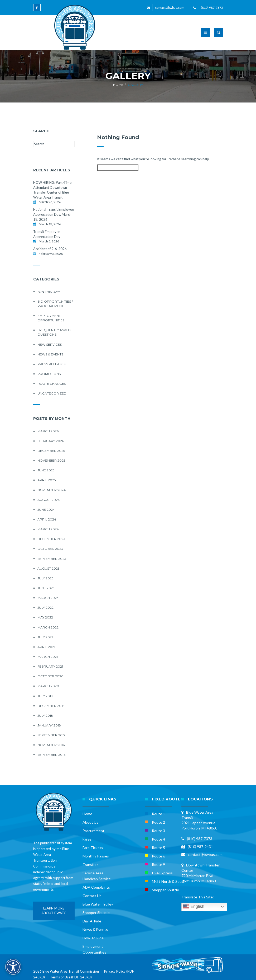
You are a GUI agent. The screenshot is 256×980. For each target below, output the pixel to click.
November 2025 (51, 460)
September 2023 (52, 559)
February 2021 (50, 666)
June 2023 (46, 588)
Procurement (93, 831)
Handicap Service (97, 879)
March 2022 (48, 627)
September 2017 (51, 735)
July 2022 (45, 608)
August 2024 (49, 500)
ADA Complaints (96, 887)
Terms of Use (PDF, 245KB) (71, 977)
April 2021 (46, 647)
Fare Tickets (93, 848)
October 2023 (50, 549)
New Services (50, 344)
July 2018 (45, 716)
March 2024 (48, 529)
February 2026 (51, 441)
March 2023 (48, 598)
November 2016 (51, 745)
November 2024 (52, 490)
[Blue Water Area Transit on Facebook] (38, 10)
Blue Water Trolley (98, 904)
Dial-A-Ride (92, 921)
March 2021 (48, 657)
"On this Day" (49, 292)
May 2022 (45, 617)
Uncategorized (52, 393)
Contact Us (92, 896)
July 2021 (45, 637)
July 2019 (45, 696)
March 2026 (48, 431)
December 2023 (51, 539)
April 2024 (47, 519)
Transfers (91, 864)
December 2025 (51, 451)
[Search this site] (54, 144)
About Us (90, 822)
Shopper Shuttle (96, 913)
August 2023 (49, 568)
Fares (87, 839)
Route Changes (52, 384)
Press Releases (51, 364)
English (194, 907)
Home (118, 85)
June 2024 (46, 510)
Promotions (49, 374)
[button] (219, 36)
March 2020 (48, 686)
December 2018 (51, 706)
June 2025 (46, 470)
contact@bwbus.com (170, 8)
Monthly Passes (96, 856)
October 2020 (50, 676)
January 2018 (49, 725)
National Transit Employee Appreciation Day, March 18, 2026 (54, 214)
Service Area (93, 873)
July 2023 (45, 578)
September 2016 (51, 755)
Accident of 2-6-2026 (50, 249)
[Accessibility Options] (13, 967)
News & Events (50, 354)
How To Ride (93, 938)
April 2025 (47, 480)
